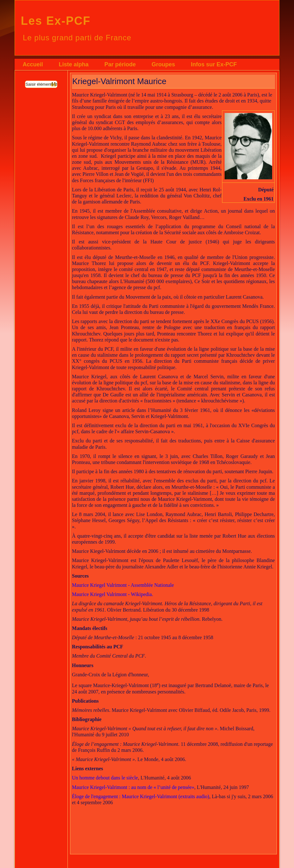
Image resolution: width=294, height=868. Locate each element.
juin (234, 787)
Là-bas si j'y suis (228, 796)
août (175, 778)
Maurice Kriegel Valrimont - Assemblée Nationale (123, 585)
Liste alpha (73, 64)
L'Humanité (152, 778)
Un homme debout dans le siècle (105, 778)
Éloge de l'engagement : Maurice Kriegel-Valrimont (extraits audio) (141, 796)
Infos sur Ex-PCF (214, 64)
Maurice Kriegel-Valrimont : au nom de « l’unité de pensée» (133, 787)
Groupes (163, 64)
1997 (244, 787)
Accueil (33, 64)
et (74, 802)
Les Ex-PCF (56, 21)
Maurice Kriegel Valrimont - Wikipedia (112, 594)
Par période (120, 64)
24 (226, 787)
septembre (91, 802)
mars (257, 796)
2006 (186, 778)
